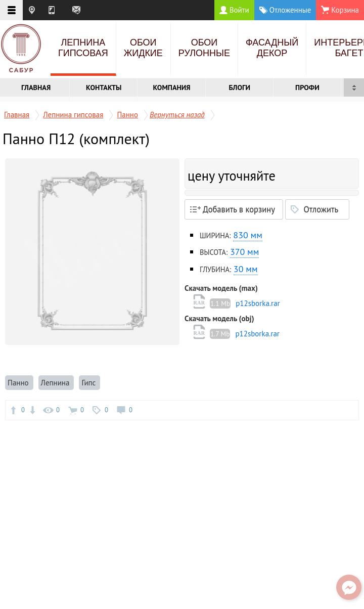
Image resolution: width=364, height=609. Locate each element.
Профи (307, 87)
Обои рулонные (204, 48)
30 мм (246, 269)
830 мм (247, 235)
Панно (127, 115)
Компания (171, 87)
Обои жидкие (143, 48)
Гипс (89, 383)
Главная (36, 87)
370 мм (244, 252)
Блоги (239, 87)
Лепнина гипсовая (83, 48)
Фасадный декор (272, 48)
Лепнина (56, 383)
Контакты (104, 87)
